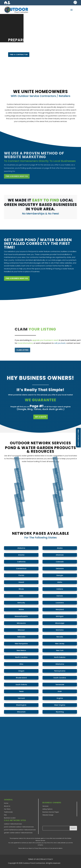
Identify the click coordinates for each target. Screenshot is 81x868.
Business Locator (10, 818)
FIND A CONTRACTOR (19, 55)
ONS (67, 863)
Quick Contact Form (78, 438)
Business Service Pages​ (51, 812)
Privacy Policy (38, 848)
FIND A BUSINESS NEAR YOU (17, 278)
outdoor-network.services (13, 824)
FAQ (5, 815)
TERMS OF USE (33, 859)
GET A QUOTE (41, 417)
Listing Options (47, 809)
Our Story (7, 809)
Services (45, 806)
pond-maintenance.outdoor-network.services (20, 830)
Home (6, 803)
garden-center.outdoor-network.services (18, 833)
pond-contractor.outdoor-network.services (19, 827)
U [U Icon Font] (75, 2)
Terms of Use (48, 848)
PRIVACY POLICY (47, 859)
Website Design (48, 815)
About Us (7, 806)
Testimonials (8, 812)
